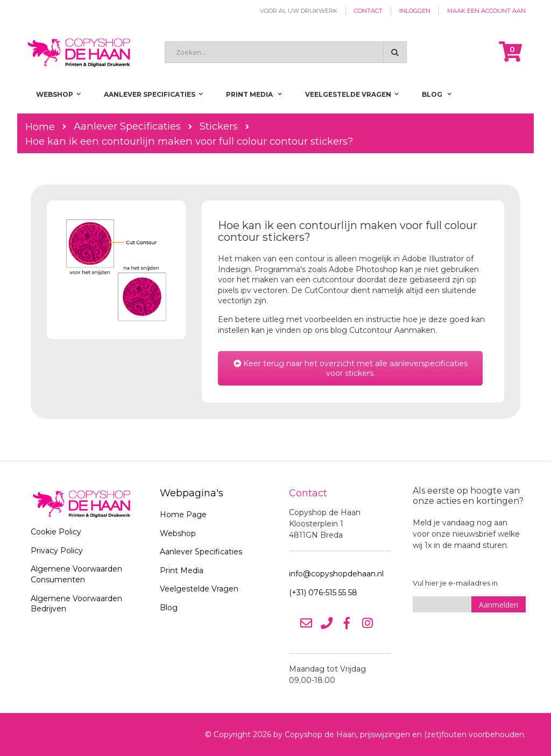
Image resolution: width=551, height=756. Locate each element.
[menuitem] (437, 94)
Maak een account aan (486, 11)
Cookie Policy (56, 532)
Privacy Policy (57, 551)
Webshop (178, 533)
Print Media (182, 570)
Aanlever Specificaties (127, 126)
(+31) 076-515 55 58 (323, 593)
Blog (169, 608)
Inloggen (415, 11)
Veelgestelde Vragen (199, 589)
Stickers (219, 126)
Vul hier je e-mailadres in (455, 583)
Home (40, 127)
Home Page (183, 515)
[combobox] (286, 52)
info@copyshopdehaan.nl (336, 574)
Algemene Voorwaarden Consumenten (76, 574)
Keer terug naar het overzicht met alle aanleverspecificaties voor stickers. (351, 368)
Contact (368, 11)
